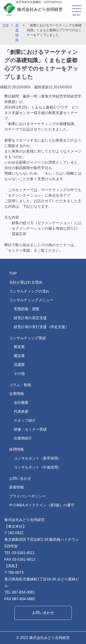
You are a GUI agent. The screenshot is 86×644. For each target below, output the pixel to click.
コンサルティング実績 (28, 338)
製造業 (19, 347)
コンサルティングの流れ (29, 291)
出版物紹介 (23, 438)
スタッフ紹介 (25, 420)
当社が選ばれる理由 (26, 282)
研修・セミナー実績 (30, 429)
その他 (19, 374)
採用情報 (17, 449)
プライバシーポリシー (28, 496)
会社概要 (21, 403)
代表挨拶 (21, 411)
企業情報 (17, 394)
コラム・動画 (20, 385)
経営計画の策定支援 (30, 318)
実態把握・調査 (27, 309)
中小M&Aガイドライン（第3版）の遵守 (42, 505)
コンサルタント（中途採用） (38, 467)
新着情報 (17, 487)
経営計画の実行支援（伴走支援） (41, 327)
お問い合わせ (20, 478)
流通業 (19, 365)
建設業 (19, 356)
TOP (6, 25)
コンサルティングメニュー (31, 300)
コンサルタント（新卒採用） (38, 458)
